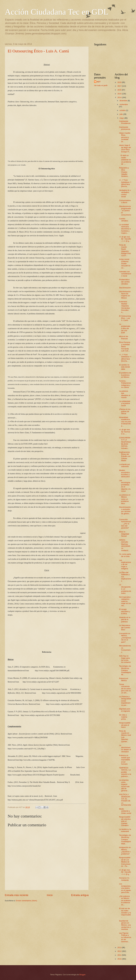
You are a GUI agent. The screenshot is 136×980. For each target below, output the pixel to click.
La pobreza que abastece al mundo (125, 394)
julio (121, 114)
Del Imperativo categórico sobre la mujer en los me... (125, 601)
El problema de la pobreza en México (125, 375)
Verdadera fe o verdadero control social (125, 193)
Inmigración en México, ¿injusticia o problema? (125, 851)
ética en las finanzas (124, 337)
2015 (120, 94)
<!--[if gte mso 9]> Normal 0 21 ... (125, 432)
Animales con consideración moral (125, 274)
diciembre (124, 101)
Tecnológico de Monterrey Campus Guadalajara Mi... (125, 670)
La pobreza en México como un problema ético (125, 499)
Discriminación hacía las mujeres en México (125, 295)
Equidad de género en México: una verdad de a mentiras (125, 925)
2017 (120, 86)
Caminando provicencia (125, 128)
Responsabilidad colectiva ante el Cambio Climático (125, 821)
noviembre (124, 104)
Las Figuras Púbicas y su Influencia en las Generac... (125, 937)
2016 (120, 90)
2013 (120, 947)
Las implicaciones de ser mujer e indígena (125, 564)
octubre (123, 110)
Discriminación (125, 288)
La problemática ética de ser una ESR (125, 328)
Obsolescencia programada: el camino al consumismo (125, 211)
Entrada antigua (80, 895)
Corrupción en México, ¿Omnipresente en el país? (125, 638)
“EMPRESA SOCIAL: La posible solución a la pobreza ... (125, 772)
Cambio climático (124, 220)
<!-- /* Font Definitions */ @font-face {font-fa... (125, 183)
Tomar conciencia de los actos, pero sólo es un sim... (125, 689)
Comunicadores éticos (125, 201)
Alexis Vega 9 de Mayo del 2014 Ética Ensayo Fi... (125, 148)
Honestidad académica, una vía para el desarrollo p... (125, 422)
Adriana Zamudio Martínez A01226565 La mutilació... (125, 545)
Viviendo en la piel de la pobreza (125, 620)
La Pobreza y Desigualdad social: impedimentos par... (125, 701)
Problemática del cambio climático (124, 282)
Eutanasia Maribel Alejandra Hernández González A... (124, 307)
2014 (120, 97)
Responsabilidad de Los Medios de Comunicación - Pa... (125, 862)
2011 (120, 955)
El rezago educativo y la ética (125, 611)
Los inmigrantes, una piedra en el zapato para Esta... (125, 888)
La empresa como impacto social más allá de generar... (124, 785)
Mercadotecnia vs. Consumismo (125, 649)
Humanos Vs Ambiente (124, 879)
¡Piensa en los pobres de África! (125, 411)
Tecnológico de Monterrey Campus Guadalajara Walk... (125, 839)
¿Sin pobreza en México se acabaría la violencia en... (125, 900)
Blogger (82, 975)
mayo (122, 118)
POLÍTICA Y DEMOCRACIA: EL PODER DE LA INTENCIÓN (125, 800)
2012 (120, 951)
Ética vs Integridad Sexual (124, 534)
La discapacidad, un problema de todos (125, 589)
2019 (120, 82)
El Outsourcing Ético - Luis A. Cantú (38, 51)
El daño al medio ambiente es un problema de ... (125, 160)
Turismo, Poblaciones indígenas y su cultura (125, 384)
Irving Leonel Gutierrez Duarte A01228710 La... (125, 263)
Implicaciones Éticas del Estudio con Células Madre (125, 456)
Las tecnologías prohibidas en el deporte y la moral (125, 486)
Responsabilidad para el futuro (125, 725)
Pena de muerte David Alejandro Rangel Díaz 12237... (125, 250)
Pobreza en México (124, 679)
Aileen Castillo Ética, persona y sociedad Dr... (125, 137)
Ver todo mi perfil (101, 85)
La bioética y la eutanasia (125, 830)
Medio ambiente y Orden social (125, 811)
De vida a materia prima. (123, 717)
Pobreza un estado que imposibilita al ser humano (125, 760)
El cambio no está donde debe (125, 367)
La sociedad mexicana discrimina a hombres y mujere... (125, 229)
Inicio (50, 895)
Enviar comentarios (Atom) (27, 901)
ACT (99, 82)
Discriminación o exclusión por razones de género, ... (125, 511)
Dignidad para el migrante (125, 710)
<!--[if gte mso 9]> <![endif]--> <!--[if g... (125, 239)
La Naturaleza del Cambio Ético (125, 627)
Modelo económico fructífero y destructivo (124, 473)
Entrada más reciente (17, 895)
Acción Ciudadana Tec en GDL (57, 12)
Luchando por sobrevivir (125, 465)
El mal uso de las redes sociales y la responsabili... (125, 913)
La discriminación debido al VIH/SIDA (125, 748)
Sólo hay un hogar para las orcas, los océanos (125, 659)
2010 (120, 959)
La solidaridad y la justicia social (125, 403)
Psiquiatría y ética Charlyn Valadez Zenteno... (124, 172)
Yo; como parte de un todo (125, 555)
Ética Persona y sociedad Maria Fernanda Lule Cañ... (125, 347)
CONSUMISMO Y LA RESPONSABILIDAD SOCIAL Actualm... (125, 443)
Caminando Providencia (125, 122)
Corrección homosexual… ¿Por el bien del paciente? (125, 524)
